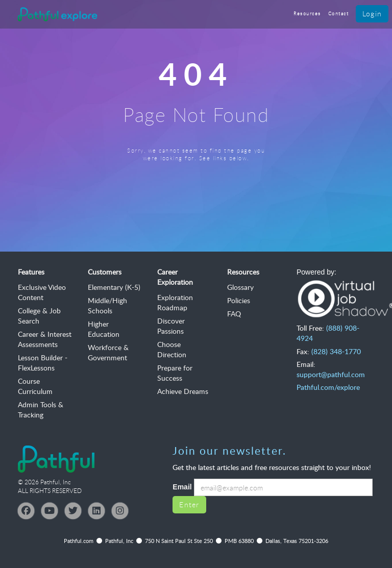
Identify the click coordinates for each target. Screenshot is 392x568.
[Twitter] (73, 511)
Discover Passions (171, 326)
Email (182, 487)
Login (372, 14)
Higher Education (104, 329)
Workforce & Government (108, 352)
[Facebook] (26, 511)
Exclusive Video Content (42, 292)
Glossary (240, 287)
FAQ (234, 314)
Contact (339, 14)
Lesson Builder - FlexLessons (43, 363)
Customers (105, 272)
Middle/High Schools (107, 305)
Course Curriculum (35, 386)
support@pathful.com (331, 374)
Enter (189, 504)
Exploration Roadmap (175, 302)
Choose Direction (172, 349)
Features (31, 272)
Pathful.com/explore (328, 387)
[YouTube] (50, 511)
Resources (307, 14)
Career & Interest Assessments (45, 339)
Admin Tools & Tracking (41, 410)
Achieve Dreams (183, 391)
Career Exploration (175, 277)
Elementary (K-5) (114, 287)
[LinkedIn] (96, 511)
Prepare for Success (175, 373)
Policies (239, 300)
